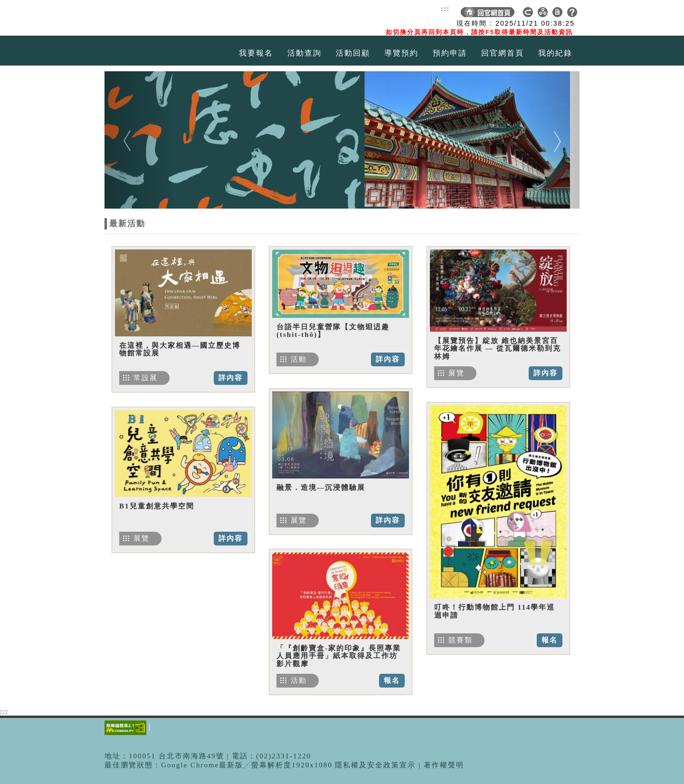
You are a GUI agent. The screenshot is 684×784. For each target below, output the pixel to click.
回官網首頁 (503, 53)
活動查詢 (304, 53)
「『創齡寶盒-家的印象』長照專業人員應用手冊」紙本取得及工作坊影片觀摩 (339, 656)
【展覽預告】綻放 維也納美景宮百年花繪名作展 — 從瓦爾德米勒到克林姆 (498, 349)
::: (445, 9)
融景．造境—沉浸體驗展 (321, 488)
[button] (140, 140)
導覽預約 (401, 53)
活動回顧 (353, 53)
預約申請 (450, 53)
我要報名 (256, 53)
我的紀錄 (555, 53)
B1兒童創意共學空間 (157, 506)
